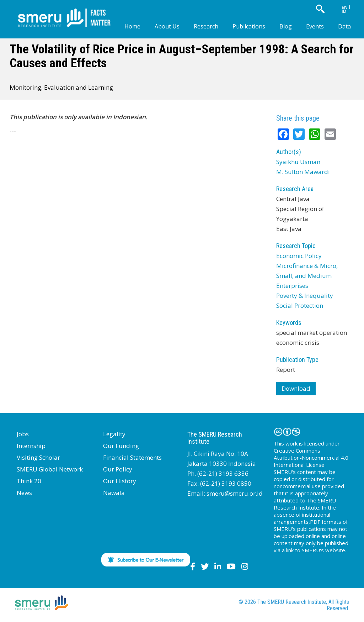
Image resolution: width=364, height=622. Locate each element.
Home (132, 26)
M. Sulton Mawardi (303, 172)
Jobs (23, 434)
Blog (286, 26)
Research (206, 26)
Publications (249, 26)
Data (344, 26)
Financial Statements (132, 457)
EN (345, 7)
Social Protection (300, 305)
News (24, 493)
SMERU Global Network (50, 469)
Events (315, 26)
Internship (31, 446)
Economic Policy (299, 256)
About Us (167, 26)
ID (344, 11)
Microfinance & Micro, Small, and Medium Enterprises (307, 276)
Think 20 (29, 481)
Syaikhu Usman (298, 162)
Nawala (114, 493)
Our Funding (121, 446)
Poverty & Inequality (305, 296)
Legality (114, 434)
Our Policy (118, 469)
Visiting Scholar (38, 457)
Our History (120, 481)
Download (296, 388)
